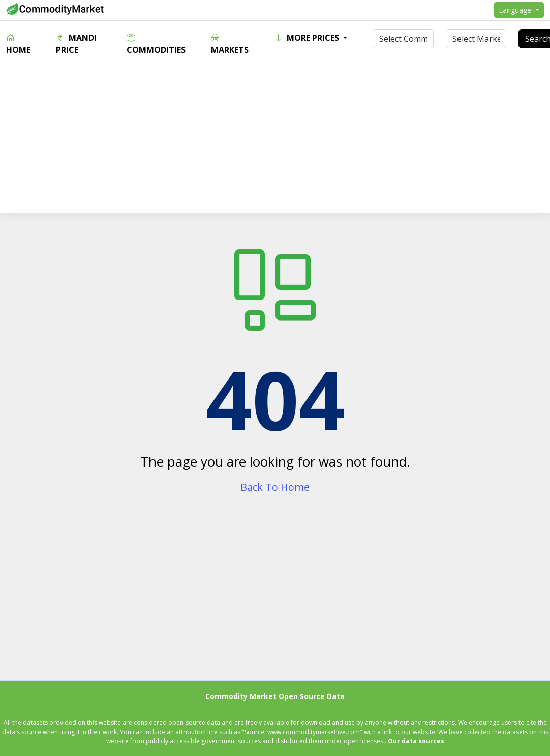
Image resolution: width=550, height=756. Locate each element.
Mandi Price (76, 44)
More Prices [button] (308, 38)
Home (18, 44)
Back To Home (275, 487)
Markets (230, 44)
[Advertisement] (275, 141)
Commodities (156, 44)
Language (516, 10)
